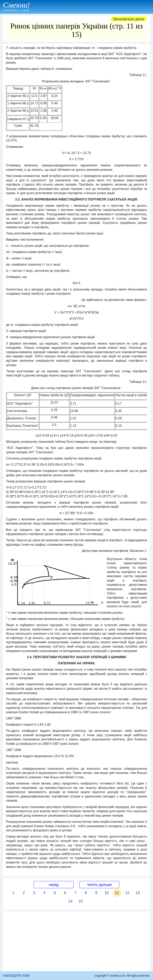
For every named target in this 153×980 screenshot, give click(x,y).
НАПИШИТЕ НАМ (16, 976)
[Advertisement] (76, 941)
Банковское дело (129, 19)
